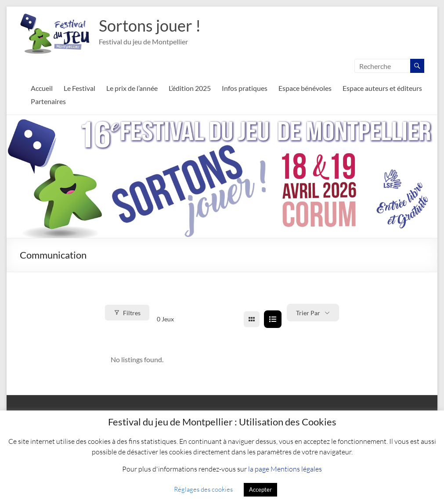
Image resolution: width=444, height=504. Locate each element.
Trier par (308, 313)
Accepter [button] (260, 490)
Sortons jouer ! (150, 25)
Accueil (42, 88)
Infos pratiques (245, 88)
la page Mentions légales (285, 469)
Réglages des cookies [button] (203, 489)
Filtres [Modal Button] (127, 313)
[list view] (273, 319)
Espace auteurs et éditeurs (382, 88)
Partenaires (48, 101)
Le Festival (79, 88)
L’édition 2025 (190, 88)
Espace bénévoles (305, 88)
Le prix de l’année (132, 88)
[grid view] (252, 319)
